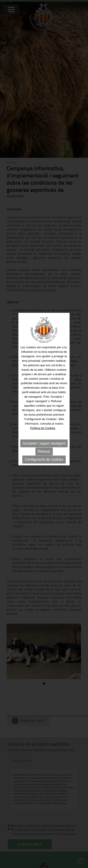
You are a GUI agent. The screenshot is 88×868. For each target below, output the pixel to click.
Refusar (44, 442)
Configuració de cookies (44, 450)
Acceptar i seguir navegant (44, 434)
